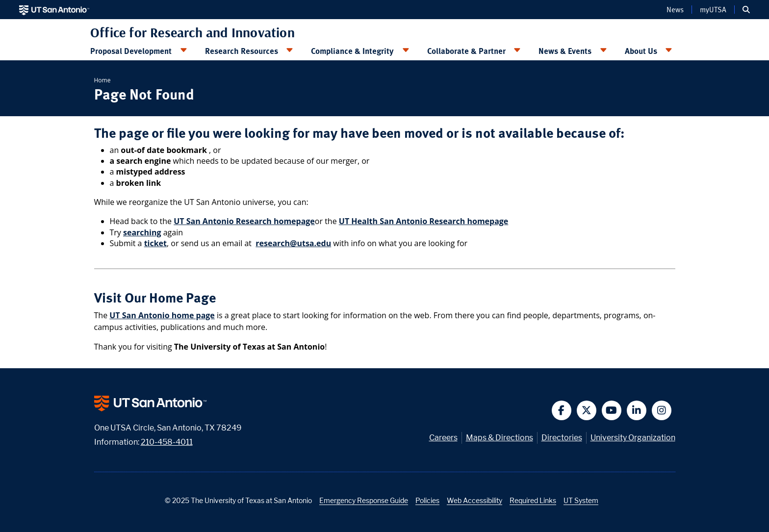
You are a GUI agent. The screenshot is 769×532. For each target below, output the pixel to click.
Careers (443, 438)
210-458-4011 (167, 442)
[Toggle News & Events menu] (603, 51)
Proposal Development (131, 51)
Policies (427, 500)
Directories (562, 438)
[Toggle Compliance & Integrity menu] (406, 51)
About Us (641, 51)
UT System (581, 500)
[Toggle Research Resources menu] (290, 51)
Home (103, 80)
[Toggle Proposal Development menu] (183, 51)
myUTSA (713, 9)
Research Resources (242, 51)
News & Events (565, 51)
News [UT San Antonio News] (675, 9)
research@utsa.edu (293, 243)
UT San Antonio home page (162, 315)
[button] (746, 10)
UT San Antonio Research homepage (244, 221)
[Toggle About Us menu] (669, 51)
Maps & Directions (500, 438)
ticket (155, 243)
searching (142, 232)
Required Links (533, 500)
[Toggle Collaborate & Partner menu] (517, 51)
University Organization (633, 438)
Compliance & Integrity (352, 51)
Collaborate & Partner (466, 51)
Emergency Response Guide (364, 500)
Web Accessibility (474, 500)
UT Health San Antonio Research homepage (424, 221)
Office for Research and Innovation (192, 32)
